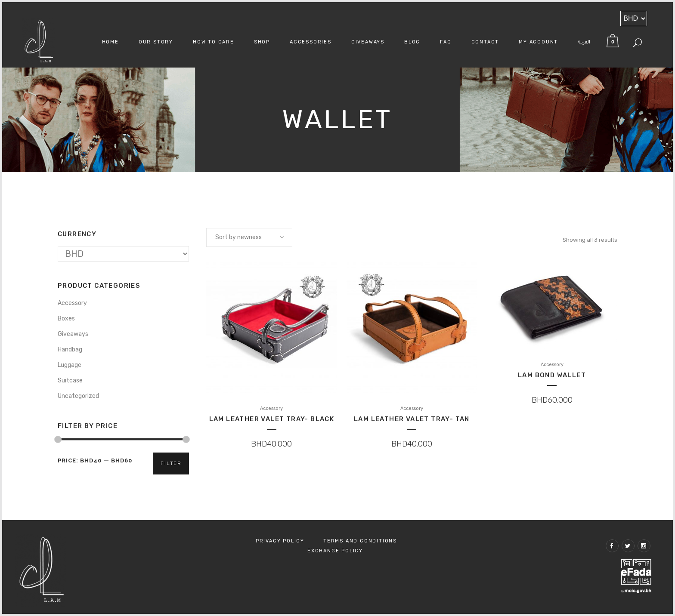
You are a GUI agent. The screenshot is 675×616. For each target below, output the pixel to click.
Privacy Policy (280, 541)
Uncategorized (78, 396)
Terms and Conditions (360, 541)
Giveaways (73, 334)
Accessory (72, 303)
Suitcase (70, 380)
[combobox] (249, 237)
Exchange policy (335, 551)
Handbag (70, 350)
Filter (171, 464)
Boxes (66, 319)
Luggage (70, 365)
